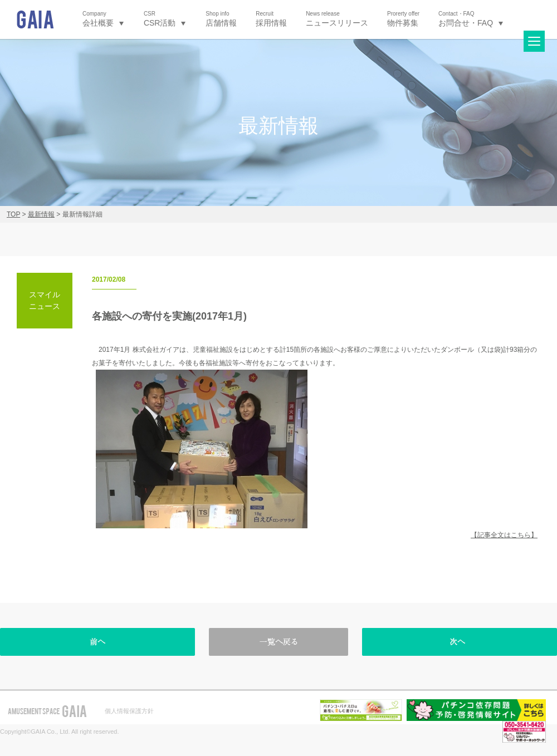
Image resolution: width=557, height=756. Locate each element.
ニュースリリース (337, 19)
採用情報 (271, 19)
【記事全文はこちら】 (504, 535)
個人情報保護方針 (129, 711)
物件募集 (403, 19)
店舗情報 (221, 19)
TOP (13, 214)
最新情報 (41, 214)
